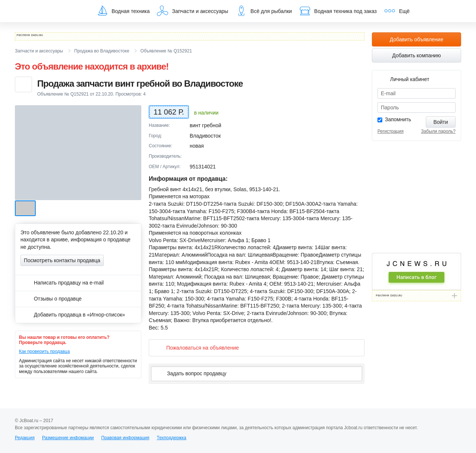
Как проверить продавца (44, 351)
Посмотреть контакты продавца (62, 260)
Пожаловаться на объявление (197, 348)
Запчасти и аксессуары (192, 11)
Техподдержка (171, 438)
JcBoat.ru (51, 11)
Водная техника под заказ (338, 11)
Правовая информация (125, 438)
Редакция (25, 438)
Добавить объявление (416, 39)
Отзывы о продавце (51, 299)
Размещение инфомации (68, 438)
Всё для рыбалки (264, 11)
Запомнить (398, 119)
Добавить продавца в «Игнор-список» (73, 315)
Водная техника (123, 11)
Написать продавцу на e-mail (62, 283)
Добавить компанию (417, 55)
